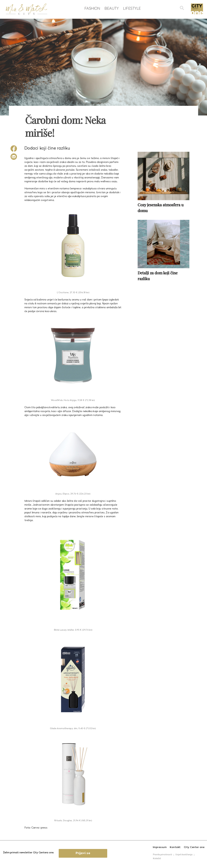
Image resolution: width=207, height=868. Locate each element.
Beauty (112, 8)
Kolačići (157, 859)
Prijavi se (83, 853)
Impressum (160, 847)
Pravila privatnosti (163, 855)
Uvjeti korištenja (184, 855)
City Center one (194, 847)
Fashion (92, 8)
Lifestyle (132, 8)
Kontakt (175, 847)
